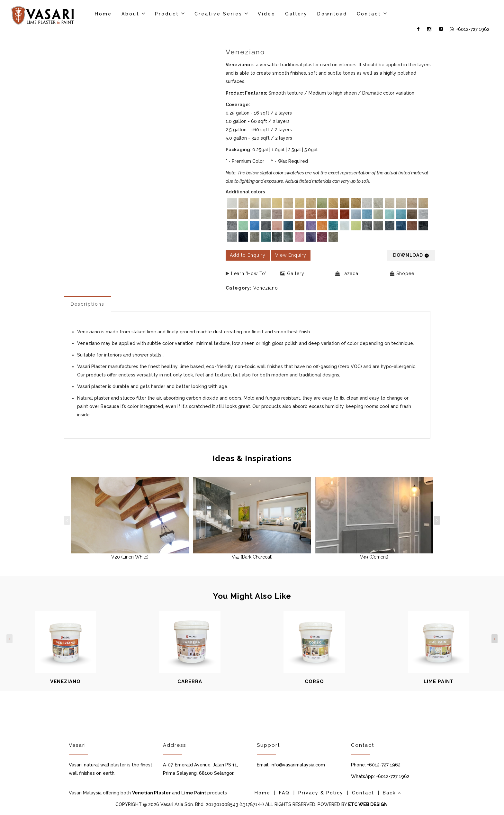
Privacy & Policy (321, 793)
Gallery (296, 14)
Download (332, 14)
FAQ (284, 793)
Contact (369, 14)
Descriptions (88, 304)
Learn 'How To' (249, 273)
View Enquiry (291, 255)
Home (103, 14)
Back (392, 793)
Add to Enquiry (248, 255)
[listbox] (331, 221)
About (130, 14)
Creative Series (218, 14)
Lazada (350, 273)
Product (167, 14)
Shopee (405, 273)
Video (267, 14)
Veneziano (266, 288)
